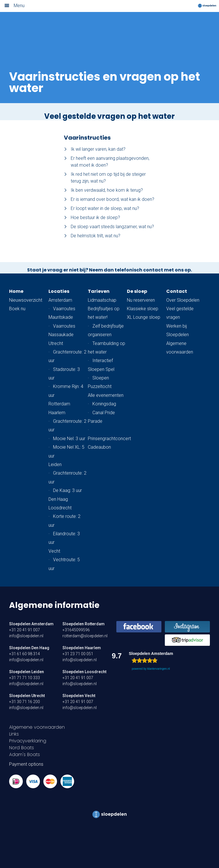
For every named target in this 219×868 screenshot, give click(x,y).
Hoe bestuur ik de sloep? (92, 217)
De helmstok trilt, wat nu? (92, 236)
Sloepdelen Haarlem (82, 648)
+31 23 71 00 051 (78, 654)
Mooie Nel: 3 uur (69, 439)
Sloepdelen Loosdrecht (84, 672)
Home (16, 291)
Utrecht (56, 343)
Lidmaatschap (102, 300)
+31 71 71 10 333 (25, 678)
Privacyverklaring (28, 741)
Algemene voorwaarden (37, 727)
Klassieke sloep (143, 309)
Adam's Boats (25, 754)
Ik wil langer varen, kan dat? (95, 149)
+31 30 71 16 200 (25, 702)
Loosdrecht (60, 508)
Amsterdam (60, 300)
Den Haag (58, 499)
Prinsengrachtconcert (109, 439)
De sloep (137, 291)
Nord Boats (22, 748)
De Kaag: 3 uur (67, 490)
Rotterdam (59, 404)
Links (14, 734)
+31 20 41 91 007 (25, 630)
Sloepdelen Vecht (79, 696)
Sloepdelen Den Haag (29, 648)
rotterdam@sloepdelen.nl (85, 636)
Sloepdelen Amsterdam (31, 624)
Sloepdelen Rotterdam (84, 624)
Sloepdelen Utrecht (27, 696)
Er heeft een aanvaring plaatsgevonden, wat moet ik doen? (107, 162)
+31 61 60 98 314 (25, 654)
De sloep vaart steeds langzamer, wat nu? (109, 227)
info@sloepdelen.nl (26, 636)
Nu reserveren (141, 300)
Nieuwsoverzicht (26, 300)
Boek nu (17, 309)
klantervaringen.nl (158, 669)
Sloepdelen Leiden (27, 672)
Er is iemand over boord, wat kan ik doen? (109, 199)
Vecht (54, 551)
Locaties (59, 291)
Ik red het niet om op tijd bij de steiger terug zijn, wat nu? (105, 178)
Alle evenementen (106, 395)
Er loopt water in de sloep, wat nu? (102, 208)
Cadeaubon (99, 447)
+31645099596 (76, 630)
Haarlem (57, 413)
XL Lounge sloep (144, 317)
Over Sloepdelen (183, 300)
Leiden (55, 464)
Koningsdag (104, 404)
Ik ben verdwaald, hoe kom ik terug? (103, 190)
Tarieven (99, 291)
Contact (177, 291)
